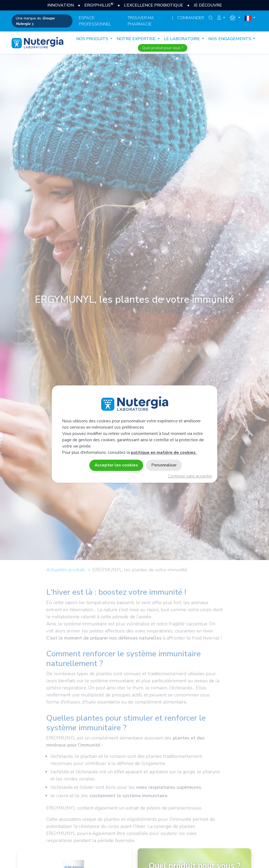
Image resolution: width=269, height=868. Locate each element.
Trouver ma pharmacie (141, 21)
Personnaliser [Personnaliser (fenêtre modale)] (164, 465)
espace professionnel (95, 21)
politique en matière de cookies (164, 452)
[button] (221, 18)
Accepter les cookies (116, 465)
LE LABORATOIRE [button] (182, 39)
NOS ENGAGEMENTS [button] (230, 39)
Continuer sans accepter (190, 476)
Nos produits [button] (93, 39)
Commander (191, 18)
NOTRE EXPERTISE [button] (137, 39)
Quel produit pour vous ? (163, 48)
